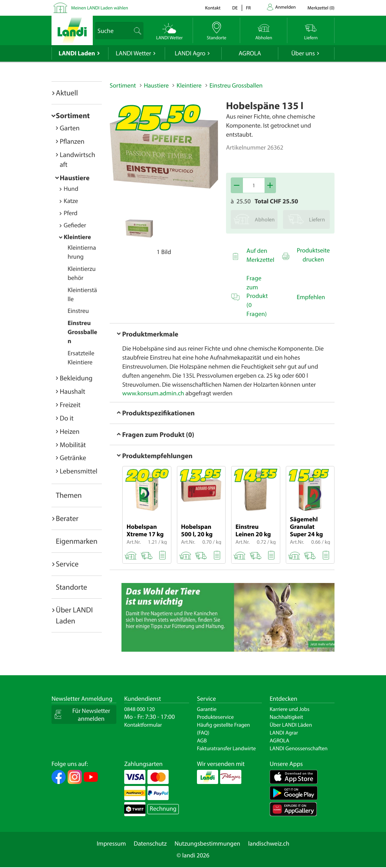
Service (67, 564)
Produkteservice (215, 717)
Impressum (111, 844)
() (321, 8)
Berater (67, 518)
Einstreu (78, 311)
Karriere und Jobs (289, 709)
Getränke (73, 458)
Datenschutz (150, 844)
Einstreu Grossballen (82, 332)
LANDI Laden (77, 53)
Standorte (72, 587)
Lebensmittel (79, 471)
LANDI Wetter (134, 53)
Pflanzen (72, 141)
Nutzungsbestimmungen (207, 844)
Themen (69, 495)
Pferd (71, 213)
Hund (71, 189)
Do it (67, 418)
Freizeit (70, 405)
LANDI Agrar (284, 733)
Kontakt (213, 8)
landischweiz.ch (269, 844)
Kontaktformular (143, 725)
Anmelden (285, 7)
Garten (70, 128)
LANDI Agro (190, 53)
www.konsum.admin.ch (153, 393)
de (235, 8)
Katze (71, 201)
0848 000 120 (140, 709)
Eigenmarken (77, 541)
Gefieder (75, 225)
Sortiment (73, 115)
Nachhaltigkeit (286, 717)
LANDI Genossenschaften (299, 748)
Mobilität (73, 445)
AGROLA (250, 53)
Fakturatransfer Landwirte (226, 748)
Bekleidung (76, 378)
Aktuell (67, 93)
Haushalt (73, 391)
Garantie (207, 709)
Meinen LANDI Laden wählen (100, 8)
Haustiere (75, 178)
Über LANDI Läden (291, 725)
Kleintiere (77, 237)
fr (248, 8)
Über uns (303, 53)
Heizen (70, 431)
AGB (202, 740)
